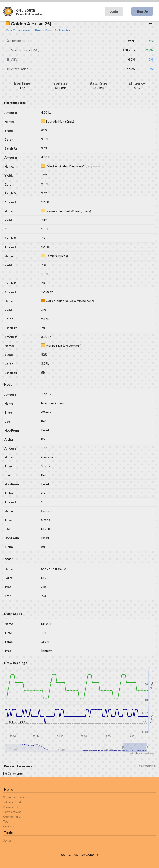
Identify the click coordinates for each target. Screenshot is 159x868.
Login (114, 11)
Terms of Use (12, 812)
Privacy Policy (12, 807)
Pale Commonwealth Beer (24, 30)
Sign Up (142, 11)
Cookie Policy (12, 816)
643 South (26, 10)
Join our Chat (12, 802)
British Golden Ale (58, 30)
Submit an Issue (14, 797)
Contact (9, 826)
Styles (7, 840)
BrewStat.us (36, 14)
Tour (6, 821)
